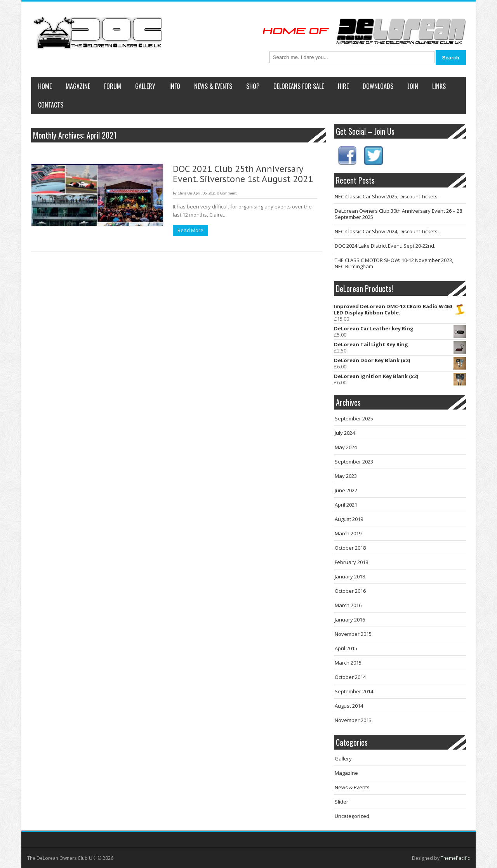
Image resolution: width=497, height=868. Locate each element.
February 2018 (351, 562)
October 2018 (350, 548)
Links (439, 86)
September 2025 (354, 418)
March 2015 (348, 663)
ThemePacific (455, 858)
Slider (341, 802)
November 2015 (353, 634)
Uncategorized (352, 816)
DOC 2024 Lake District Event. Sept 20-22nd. (385, 246)
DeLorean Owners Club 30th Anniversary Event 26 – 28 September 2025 (398, 214)
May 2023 (346, 476)
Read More (190, 230)
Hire (343, 86)
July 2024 (345, 433)
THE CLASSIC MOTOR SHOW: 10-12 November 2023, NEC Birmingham (394, 263)
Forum (113, 86)
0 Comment (227, 193)
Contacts (51, 105)
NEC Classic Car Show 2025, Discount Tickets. (387, 196)
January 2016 (350, 620)
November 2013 (353, 720)
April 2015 (346, 648)
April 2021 (346, 505)
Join (413, 86)
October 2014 (350, 677)
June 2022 (346, 490)
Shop (253, 86)
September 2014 (354, 691)
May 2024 (346, 447)
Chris (182, 193)
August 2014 (349, 706)
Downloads (378, 86)
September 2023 (354, 462)
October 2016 (350, 591)
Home (45, 86)
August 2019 (349, 519)
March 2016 (348, 605)
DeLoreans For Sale (299, 86)
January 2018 (350, 576)
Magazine (78, 86)
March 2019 (348, 533)
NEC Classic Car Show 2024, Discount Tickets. (387, 231)
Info (175, 86)
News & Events (213, 86)
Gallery (145, 86)
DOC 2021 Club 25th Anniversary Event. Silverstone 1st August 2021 (243, 174)
